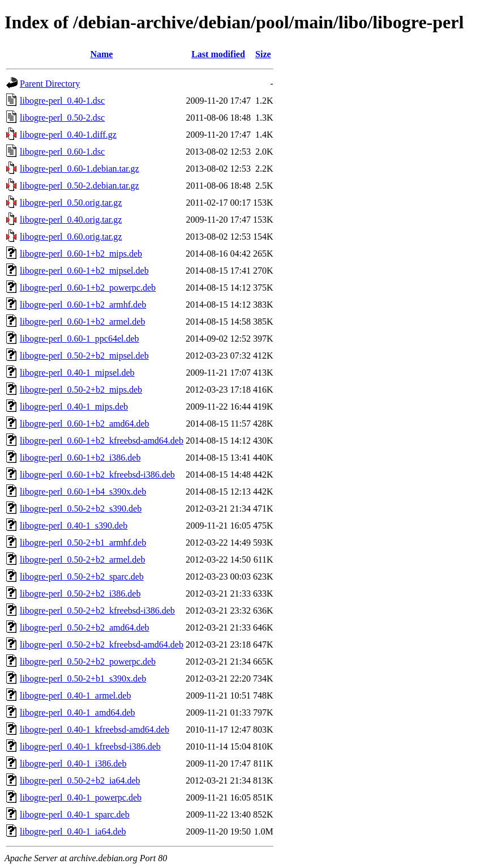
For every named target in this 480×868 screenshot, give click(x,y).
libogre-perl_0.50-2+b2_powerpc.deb (88, 661)
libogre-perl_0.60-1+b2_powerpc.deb (88, 288)
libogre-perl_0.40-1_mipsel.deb (77, 373)
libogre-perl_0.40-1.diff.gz (68, 135)
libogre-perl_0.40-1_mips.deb (74, 407)
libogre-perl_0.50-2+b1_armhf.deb (83, 542)
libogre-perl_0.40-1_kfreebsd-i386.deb (90, 746)
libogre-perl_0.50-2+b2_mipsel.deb (84, 356)
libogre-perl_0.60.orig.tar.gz (71, 237)
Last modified (218, 54)
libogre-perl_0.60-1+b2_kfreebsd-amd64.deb (102, 441)
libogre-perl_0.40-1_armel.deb (75, 695)
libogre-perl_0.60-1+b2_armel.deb (82, 322)
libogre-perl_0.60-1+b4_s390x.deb (83, 492)
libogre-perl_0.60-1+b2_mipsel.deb (84, 271)
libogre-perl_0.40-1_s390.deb (74, 526)
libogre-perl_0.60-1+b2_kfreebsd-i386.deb (97, 475)
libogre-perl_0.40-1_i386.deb (73, 763)
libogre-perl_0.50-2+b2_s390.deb (81, 509)
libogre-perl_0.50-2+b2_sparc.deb (82, 576)
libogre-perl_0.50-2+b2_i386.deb (80, 593)
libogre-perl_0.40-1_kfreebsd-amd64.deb (95, 729)
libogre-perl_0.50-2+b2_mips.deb (81, 390)
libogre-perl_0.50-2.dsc (62, 118)
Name (101, 54)
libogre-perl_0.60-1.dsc (62, 152)
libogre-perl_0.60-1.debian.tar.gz (80, 169)
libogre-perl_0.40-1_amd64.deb (78, 712)
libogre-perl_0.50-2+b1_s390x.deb (83, 678)
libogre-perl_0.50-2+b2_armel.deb (82, 559)
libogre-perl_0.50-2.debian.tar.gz (80, 186)
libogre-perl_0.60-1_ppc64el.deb (80, 339)
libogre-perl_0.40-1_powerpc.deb (81, 797)
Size (263, 54)
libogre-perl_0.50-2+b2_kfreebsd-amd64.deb (102, 644)
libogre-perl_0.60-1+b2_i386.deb (80, 458)
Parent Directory (50, 84)
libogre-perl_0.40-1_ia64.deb (73, 831)
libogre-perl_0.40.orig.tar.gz (71, 220)
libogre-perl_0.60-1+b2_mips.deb (81, 254)
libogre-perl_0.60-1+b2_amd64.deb (85, 424)
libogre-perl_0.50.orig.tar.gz (71, 203)
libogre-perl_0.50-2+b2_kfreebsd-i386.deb (97, 610)
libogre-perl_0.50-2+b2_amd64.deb (85, 627)
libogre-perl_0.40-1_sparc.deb (75, 814)
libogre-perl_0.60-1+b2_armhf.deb (83, 305)
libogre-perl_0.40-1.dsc (62, 101)
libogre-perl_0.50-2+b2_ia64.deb (80, 780)
